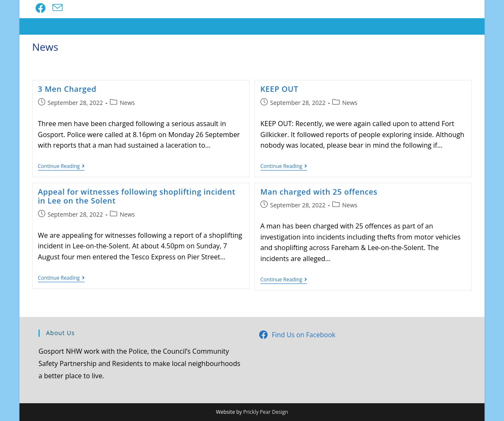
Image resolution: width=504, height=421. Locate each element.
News (127, 103)
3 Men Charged (67, 89)
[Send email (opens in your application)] (58, 8)
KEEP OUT (279, 89)
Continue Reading (61, 167)
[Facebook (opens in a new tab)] (41, 8)
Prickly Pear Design (266, 412)
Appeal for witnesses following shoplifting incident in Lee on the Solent (137, 196)
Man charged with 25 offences (319, 192)
